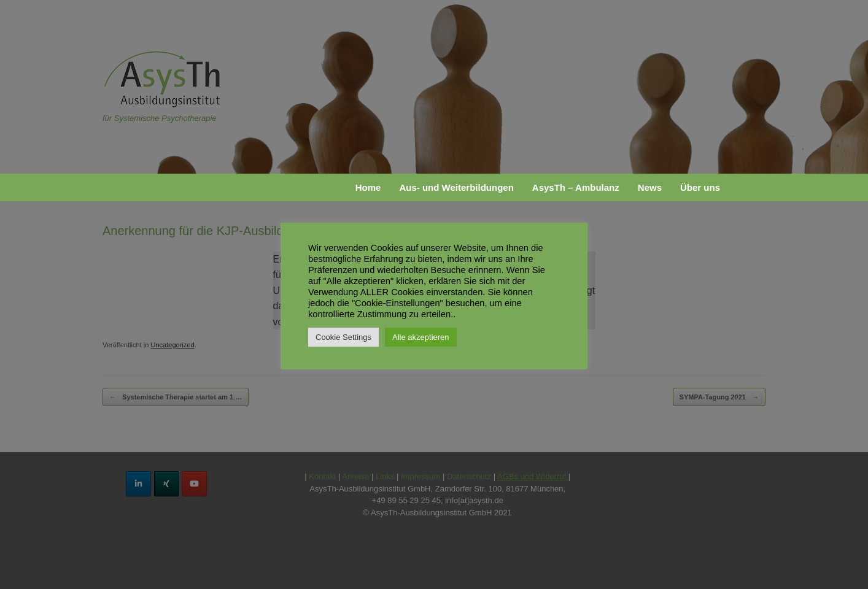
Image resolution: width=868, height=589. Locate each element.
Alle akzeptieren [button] (421, 337)
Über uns (700, 187)
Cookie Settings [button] (343, 337)
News (650, 187)
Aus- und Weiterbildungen (456, 187)
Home (368, 187)
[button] (747, 187)
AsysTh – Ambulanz (576, 187)
